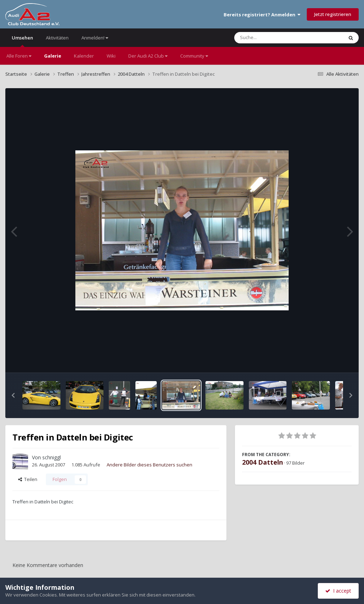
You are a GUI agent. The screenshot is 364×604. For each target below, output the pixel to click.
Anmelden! (95, 38)
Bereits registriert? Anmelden (262, 15)
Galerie (53, 56)
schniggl (52, 457)
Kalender (84, 56)
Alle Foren (19, 56)
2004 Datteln (263, 462)
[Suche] (274, 38)
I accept (338, 591)
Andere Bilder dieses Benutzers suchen (149, 465)
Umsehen (22, 41)
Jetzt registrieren (333, 14)
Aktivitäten (57, 38)
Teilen (28, 479)
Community (194, 56)
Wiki (111, 56)
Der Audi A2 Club (148, 56)
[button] (13, 395)
